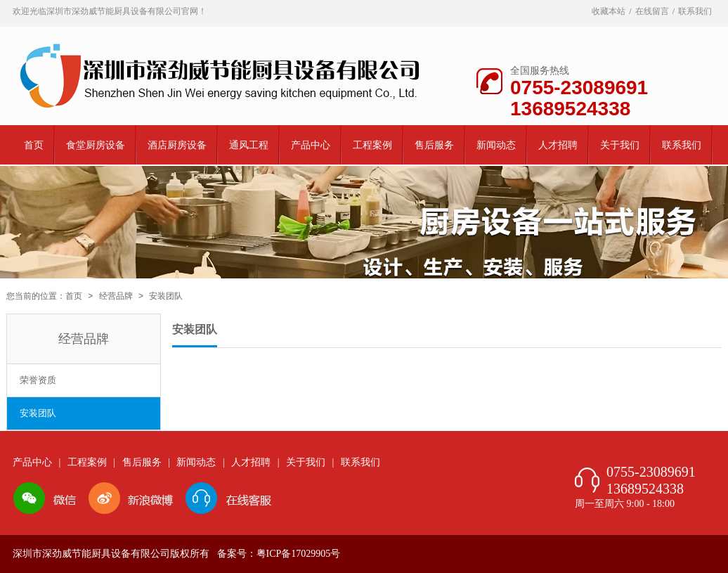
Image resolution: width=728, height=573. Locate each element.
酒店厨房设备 (177, 145)
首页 (34, 145)
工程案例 (372, 145)
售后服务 (434, 145)
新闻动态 (496, 145)
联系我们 (695, 11)
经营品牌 (116, 296)
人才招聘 (558, 145)
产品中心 (311, 145)
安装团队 (38, 413)
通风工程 (249, 145)
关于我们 (620, 145)
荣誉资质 (38, 380)
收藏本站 (609, 11)
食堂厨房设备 (96, 145)
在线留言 (652, 11)
